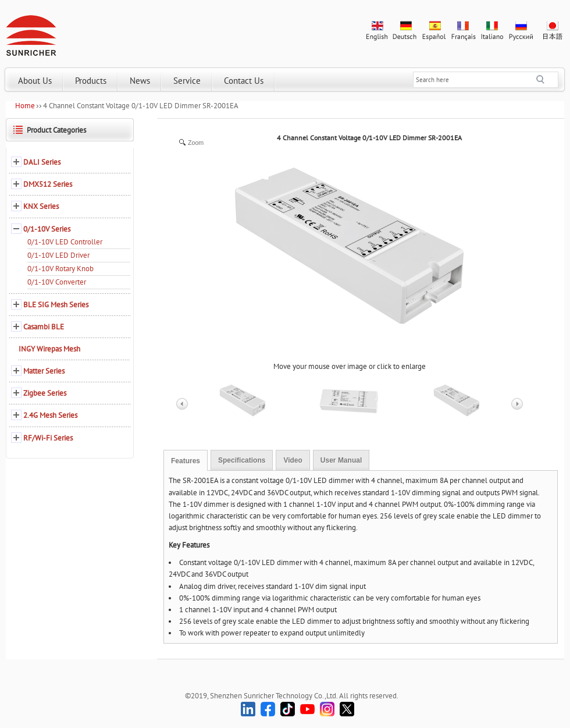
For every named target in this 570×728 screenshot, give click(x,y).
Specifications (242, 460)
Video (293, 460)
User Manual (341, 460)
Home (25, 106)
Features (186, 461)
